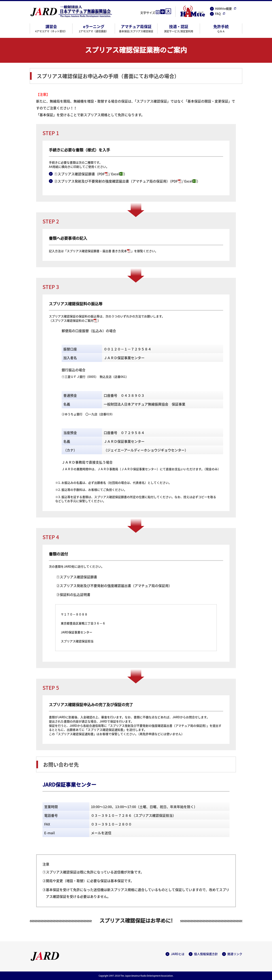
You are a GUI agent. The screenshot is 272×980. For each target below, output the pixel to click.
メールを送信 (101, 833)
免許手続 (221, 28)
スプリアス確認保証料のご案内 (73, 320)
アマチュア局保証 (136, 28)
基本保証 (46, 115)
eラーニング (94, 28)
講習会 (51, 28)
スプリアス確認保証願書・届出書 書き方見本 (97, 251)
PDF (102, 174)
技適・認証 (179, 28)
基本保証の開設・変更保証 (208, 101)
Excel (115, 174)
